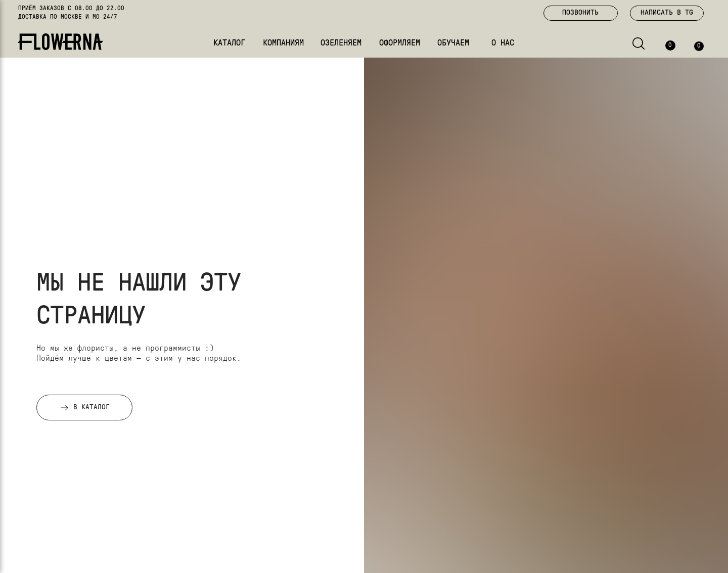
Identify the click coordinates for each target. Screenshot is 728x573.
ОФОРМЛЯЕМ (400, 43)
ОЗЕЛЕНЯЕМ (341, 43)
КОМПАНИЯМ (283, 43)
